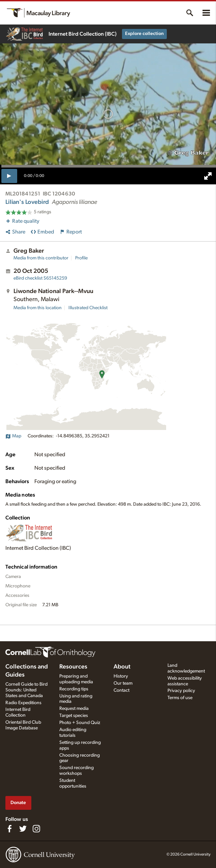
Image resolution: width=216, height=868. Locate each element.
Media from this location (38, 308)
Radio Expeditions (23, 703)
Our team (123, 683)
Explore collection (144, 34)
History (121, 676)
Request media (74, 709)
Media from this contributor (41, 258)
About (122, 667)
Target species (74, 716)
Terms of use (180, 698)
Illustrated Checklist (88, 308)
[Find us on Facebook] (9, 829)
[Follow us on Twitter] (23, 829)
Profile (81, 258)
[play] (9, 176)
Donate (18, 803)
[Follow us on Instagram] (36, 829)
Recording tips (74, 689)
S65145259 (40, 278)
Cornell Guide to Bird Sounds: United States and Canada (26, 690)
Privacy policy (181, 691)
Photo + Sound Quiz (80, 723)
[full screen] (208, 176)
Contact (121, 690)
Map (13, 436)
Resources (73, 667)
